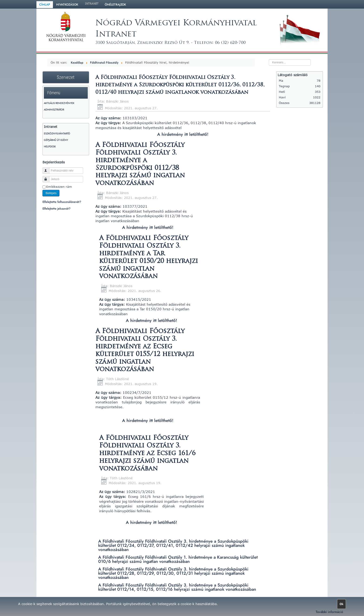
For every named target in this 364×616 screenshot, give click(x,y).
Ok (341, 604)
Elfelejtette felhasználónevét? (62, 202)
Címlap (45, 5)
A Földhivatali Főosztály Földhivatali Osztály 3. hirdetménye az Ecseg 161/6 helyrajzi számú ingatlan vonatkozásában (147, 454)
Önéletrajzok (115, 5)
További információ (329, 612)
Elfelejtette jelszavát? (57, 209)
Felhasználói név (48, 169)
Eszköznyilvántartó (57, 133)
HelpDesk (50, 146)
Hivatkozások (67, 5)
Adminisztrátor (54, 110)
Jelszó (48, 177)
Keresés (260, 54)
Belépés (51, 193)
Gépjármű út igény (56, 140)
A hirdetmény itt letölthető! (183, 134)
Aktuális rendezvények (59, 103)
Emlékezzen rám (59, 187)
